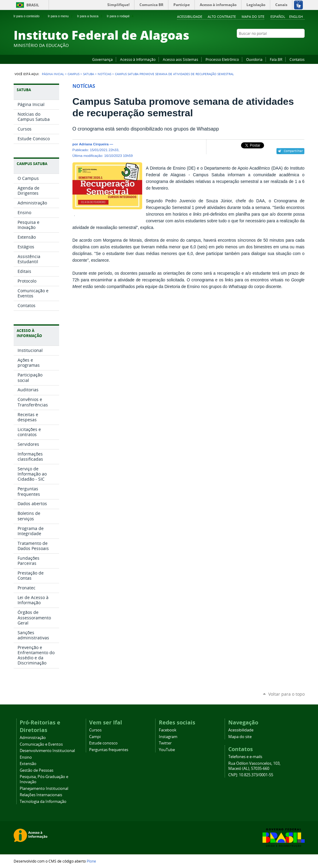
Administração (33, 738)
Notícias (104, 74)
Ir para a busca (90, 16)
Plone (91, 861)
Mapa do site (253, 17)
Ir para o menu (61, 16)
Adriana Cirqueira (94, 144)
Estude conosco (103, 743)
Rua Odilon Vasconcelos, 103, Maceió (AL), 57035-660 (254, 766)
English (296, 17)
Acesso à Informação (138, 59)
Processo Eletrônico (222, 59)
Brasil (33, 5)
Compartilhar (293, 151)
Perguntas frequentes (109, 750)
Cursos (95, 730)
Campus (74, 74)
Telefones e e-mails (245, 757)
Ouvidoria (254, 59)
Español (278, 17)
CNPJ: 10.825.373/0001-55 (251, 775)
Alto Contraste (222, 17)
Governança (102, 59)
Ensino (26, 757)
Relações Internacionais (41, 795)
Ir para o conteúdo (29, 16)
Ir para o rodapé (121, 16)
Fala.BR (276, 59)
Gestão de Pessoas (37, 770)
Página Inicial (53, 74)
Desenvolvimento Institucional (47, 751)
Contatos (297, 59)
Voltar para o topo (286, 694)
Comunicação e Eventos (41, 744)
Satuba (89, 74)
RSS (302, 45)
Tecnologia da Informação (43, 802)
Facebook (271, 45)
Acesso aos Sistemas (181, 59)
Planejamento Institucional (44, 788)
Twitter (294, 45)
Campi (95, 737)
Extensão (28, 764)
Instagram (286, 45)
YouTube (279, 45)
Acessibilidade (190, 17)
